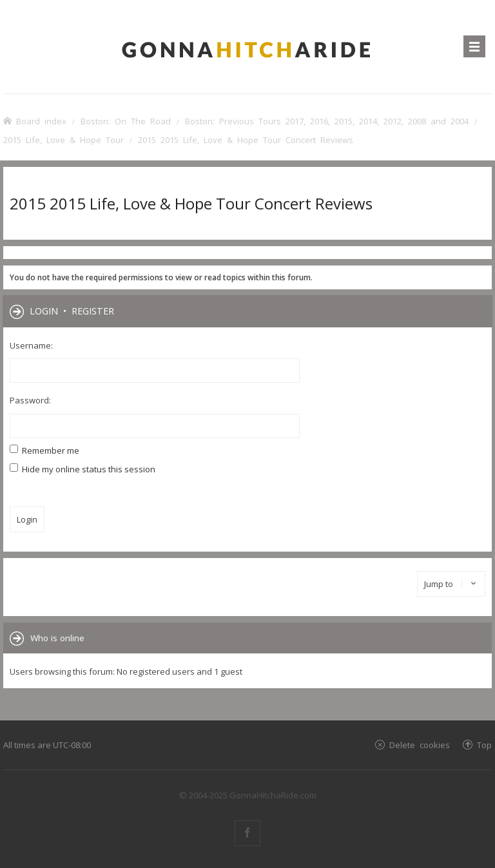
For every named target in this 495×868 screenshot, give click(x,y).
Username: (31, 345)
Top (484, 745)
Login (44, 311)
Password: (30, 400)
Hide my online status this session (82, 469)
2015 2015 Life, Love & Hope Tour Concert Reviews (191, 203)
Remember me (44, 450)
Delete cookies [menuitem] (420, 745)
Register (93, 311)
